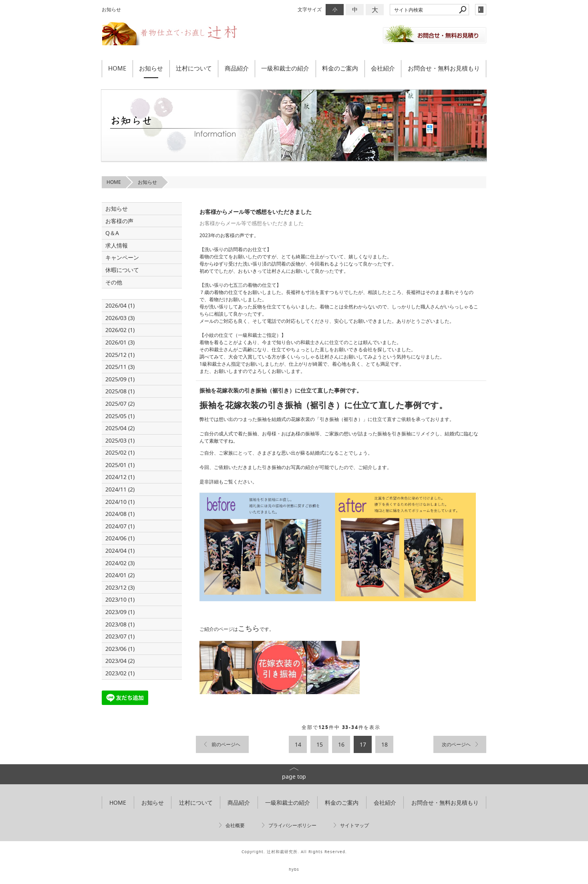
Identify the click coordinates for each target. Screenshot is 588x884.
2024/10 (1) (120, 502)
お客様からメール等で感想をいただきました (256, 212)
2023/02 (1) (120, 673)
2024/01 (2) (120, 575)
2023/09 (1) (120, 612)
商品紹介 (237, 68)
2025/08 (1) (120, 391)
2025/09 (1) (120, 379)
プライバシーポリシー (292, 825)
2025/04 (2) (120, 428)
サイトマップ (354, 825)
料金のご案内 (340, 68)
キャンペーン (122, 257)
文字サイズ (310, 9)
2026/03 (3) (120, 318)
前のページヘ (226, 744)
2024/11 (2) (120, 489)
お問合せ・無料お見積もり (444, 68)
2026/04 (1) (120, 305)
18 (385, 744)
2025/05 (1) (120, 416)
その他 (117, 282)
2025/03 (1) (120, 440)
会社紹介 (383, 68)
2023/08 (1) (120, 624)
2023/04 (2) (120, 661)
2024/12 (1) (120, 477)
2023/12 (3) (120, 587)
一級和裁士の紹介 (285, 68)
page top (294, 776)
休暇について (122, 270)
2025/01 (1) (120, 465)
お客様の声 (119, 221)
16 (341, 744)
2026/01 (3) (120, 342)
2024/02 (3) (120, 563)
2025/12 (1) (120, 355)
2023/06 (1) (120, 649)
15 (320, 744)
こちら (249, 628)
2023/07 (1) (120, 636)
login (481, 10)
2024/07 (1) (120, 526)
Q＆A (112, 233)
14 (298, 744)
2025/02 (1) (120, 452)
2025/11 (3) (120, 367)
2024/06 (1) (120, 538)
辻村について (194, 68)
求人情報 (117, 245)
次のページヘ (456, 744)
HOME (117, 68)
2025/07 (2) (120, 404)
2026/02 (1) (120, 330)
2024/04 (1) (120, 551)
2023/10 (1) (120, 599)
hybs (294, 869)
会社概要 (235, 825)
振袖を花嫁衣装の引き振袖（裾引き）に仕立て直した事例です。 (281, 390)
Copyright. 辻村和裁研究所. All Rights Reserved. (294, 852)
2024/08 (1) (120, 514)
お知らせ (151, 68)
